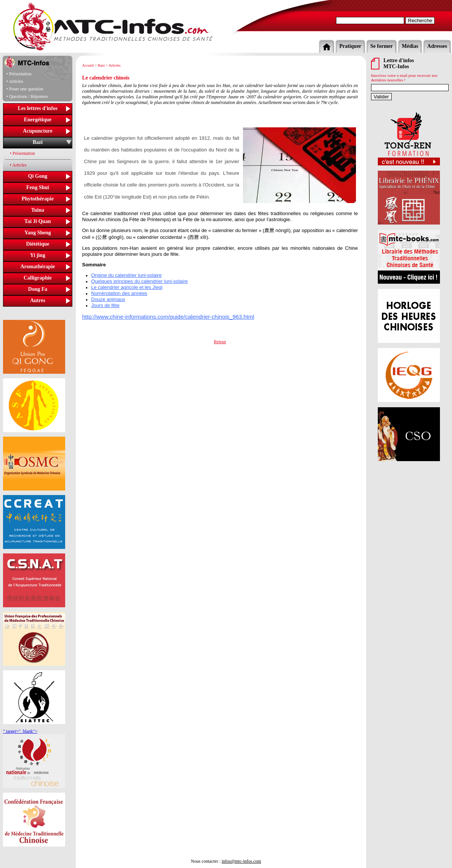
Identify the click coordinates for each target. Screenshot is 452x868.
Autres (38, 300)
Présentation (20, 74)
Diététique (37, 244)
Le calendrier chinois (106, 78)
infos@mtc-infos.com (241, 861)
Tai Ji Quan (38, 221)
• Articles (18, 165)
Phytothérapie (38, 199)
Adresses (437, 46)
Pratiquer (350, 46)
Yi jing (38, 255)
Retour (220, 342)
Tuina (38, 210)
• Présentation (22, 153)
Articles (16, 81)
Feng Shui (38, 187)
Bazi (38, 142)
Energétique (37, 120)
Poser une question (26, 89)
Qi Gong (38, 176)
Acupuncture (38, 131)
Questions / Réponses (28, 96)
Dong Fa (38, 289)
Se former (381, 46)
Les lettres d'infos (38, 108)
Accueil (88, 65)
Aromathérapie (38, 267)
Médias (410, 46)
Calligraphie (38, 278)
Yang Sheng (38, 233)
